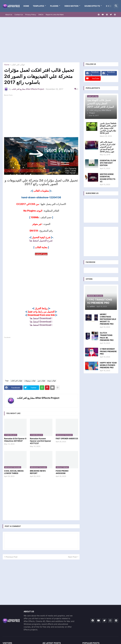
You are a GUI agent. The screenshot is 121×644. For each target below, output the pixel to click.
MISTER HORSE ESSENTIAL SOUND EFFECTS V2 (108, 178)
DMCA (41, 15)
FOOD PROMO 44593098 (62, 472)
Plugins (54, 6)
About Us (9, 15)
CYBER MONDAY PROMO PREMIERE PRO (108, 351)
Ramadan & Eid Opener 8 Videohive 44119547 (15, 440)
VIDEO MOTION (71, 6)
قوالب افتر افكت (18, 65)
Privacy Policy (31, 15)
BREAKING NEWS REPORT (38, 472)
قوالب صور (41, 381)
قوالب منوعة (52, 381)
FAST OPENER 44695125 (67, 438)
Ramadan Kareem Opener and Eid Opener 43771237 (40, 441)
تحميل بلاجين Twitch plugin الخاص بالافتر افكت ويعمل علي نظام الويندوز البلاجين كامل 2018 (108, 128)
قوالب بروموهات (30, 381)
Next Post (72, 557)
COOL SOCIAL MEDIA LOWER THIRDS (14, 472)
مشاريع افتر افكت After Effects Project (38, 398)
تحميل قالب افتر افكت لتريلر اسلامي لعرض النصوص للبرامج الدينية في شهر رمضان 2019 (108, 147)
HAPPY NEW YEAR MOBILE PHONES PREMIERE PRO (108, 365)
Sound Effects (92, 6)
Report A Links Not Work (55, 15)
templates (38, 6)
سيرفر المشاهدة (41, 254)
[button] (110, 6)
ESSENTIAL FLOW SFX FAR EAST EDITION (108, 163)
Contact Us (19, 15)
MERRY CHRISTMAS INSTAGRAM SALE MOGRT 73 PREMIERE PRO (108, 319)
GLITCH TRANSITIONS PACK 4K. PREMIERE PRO (107, 336)
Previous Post (12, 557)
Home (26, 6)
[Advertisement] (60, 40)
